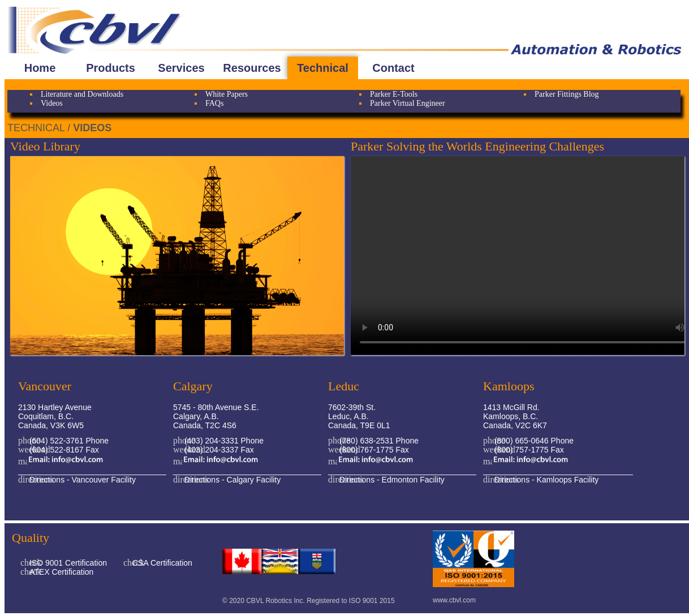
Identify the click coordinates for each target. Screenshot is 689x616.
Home (40, 68)
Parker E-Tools (394, 94)
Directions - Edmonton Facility (391, 480)
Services (181, 68)
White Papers (227, 94)
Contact (393, 68)
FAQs (214, 103)
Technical (323, 68)
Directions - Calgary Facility (231, 480)
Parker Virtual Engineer (408, 103)
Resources (252, 68)
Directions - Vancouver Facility (81, 480)
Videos (52, 103)
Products (111, 68)
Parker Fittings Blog (567, 94)
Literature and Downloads (82, 94)
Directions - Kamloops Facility (545, 480)
